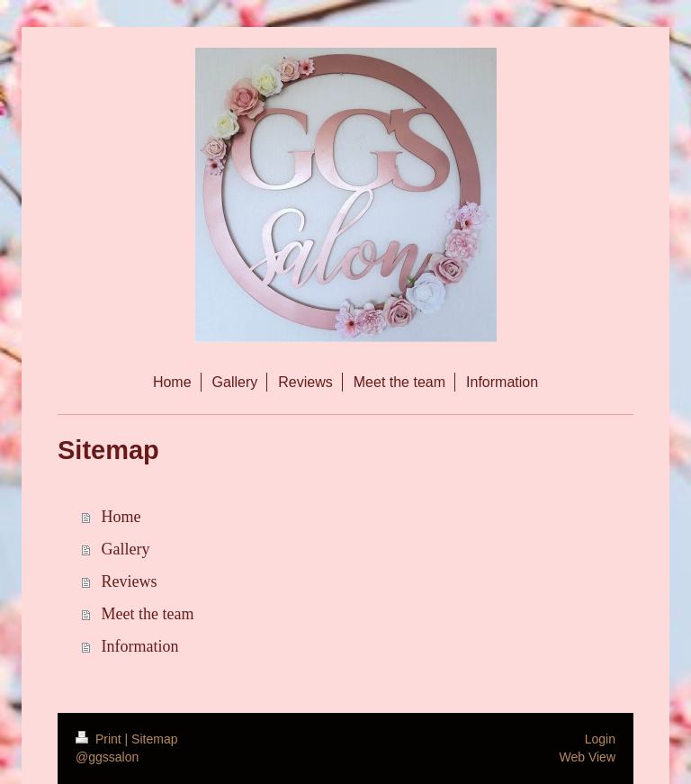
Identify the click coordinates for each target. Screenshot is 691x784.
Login (600, 739)
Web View (587, 757)
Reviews (130, 581)
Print (100, 739)
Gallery (126, 549)
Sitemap (154, 739)
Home (121, 517)
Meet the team (148, 614)
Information (140, 646)
